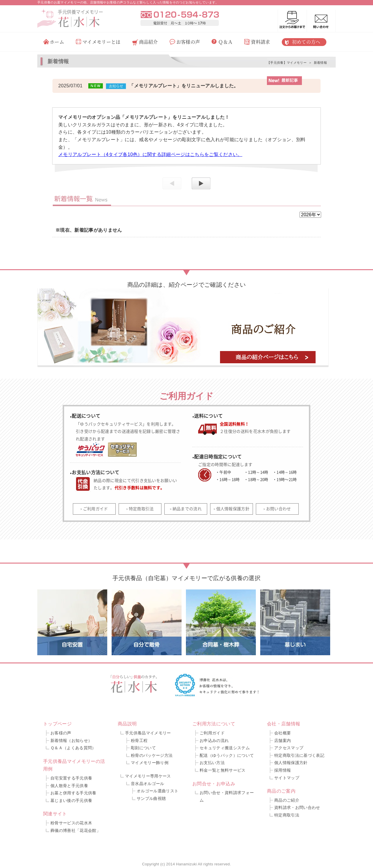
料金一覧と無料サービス (223, 770)
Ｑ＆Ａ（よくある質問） (73, 748)
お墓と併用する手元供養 (73, 793)
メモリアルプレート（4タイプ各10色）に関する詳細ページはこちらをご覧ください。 (150, 154)
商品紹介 (148, 42)
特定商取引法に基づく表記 (299, 755)
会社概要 (283, 733)
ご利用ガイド (96, 509)
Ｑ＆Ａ (225, 42)
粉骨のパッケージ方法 (152, 755)
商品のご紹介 (287, 800)
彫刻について (143, 748)
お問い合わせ (279, 509)
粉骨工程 (139, 741)
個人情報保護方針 (233, 509)
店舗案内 (283, 741)
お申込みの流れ (214, 741)
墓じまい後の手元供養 (71, 800)
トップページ (57, 724)
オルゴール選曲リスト (158, 791)
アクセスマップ (289, 748)
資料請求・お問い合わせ (297, 807)
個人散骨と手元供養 (69, 786)
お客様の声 (188, 42)
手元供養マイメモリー (80, 12)
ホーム (57, 42)
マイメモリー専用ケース (148, 776)
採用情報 (283, 770)
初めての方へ (306, 42)
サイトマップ (287, 778)
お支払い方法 (212, 763)
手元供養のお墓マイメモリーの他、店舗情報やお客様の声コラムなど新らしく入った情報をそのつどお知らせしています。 (128, 2)
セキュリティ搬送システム (225, 748)
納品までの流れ (187, 509)
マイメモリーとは (102, 42)
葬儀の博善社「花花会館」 (75, 830)
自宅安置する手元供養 (71, 778)
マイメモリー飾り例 (150, 763)
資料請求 (260, 42)
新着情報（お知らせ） (71, 741)
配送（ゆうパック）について (227, 755)
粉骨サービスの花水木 (71, 823)
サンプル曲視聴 (151, 798)
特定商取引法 (141, 509)
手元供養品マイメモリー (148, 733)
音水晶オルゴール (148, 784)
